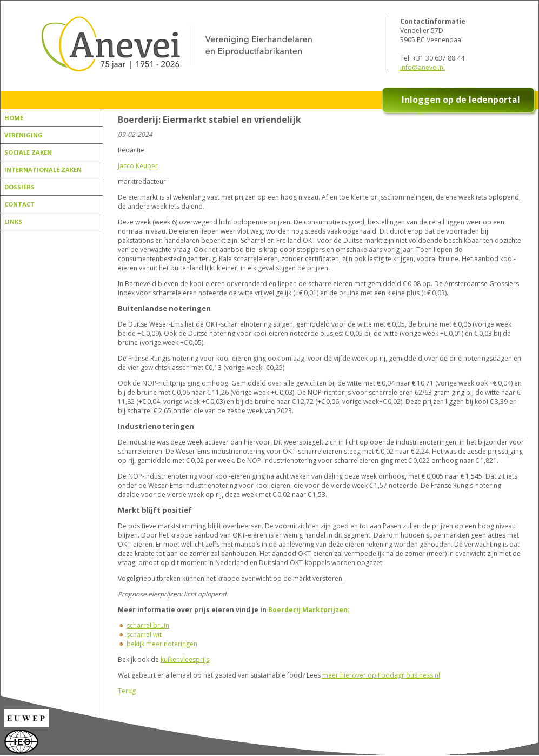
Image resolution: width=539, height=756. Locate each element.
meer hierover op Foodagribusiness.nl (381, 675)
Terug (127, 691)
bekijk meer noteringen (162, 644)
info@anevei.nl (422, 67)
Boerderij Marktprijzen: (309, 610)
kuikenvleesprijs (185, 659)
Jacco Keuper (138, 166)
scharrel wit (144, 635)
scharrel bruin (148, 625)
